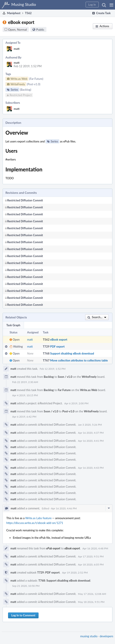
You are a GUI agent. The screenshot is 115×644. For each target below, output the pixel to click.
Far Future (64, 390)
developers (107, 636)
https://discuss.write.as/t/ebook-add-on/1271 (35, 523)
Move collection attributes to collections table (79, 360)
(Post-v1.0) (34, 84)
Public (40, 29)
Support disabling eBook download (72, 353)
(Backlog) (26, 90)
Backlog (49, 377)
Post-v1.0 (68, 411)
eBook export (59, 340)
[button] (111, 5)
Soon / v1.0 (65, 377)
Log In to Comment (23, 615)
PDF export (57, 346)
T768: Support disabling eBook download (64, 580)
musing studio (89, 636)
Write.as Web (89, 390)
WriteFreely (89, 377)
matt (17, 49)
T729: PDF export (48, 572)
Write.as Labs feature (38, 518)
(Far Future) (36, 79)
